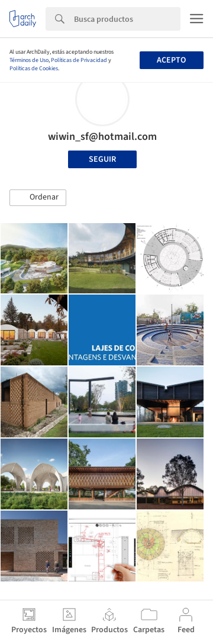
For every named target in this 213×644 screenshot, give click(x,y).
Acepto (171, 60)
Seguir (102, 159)
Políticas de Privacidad (79, 60)
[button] (38, 198)
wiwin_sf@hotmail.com (102, 137)
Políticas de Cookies (34, 68)
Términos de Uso (29, 60)
